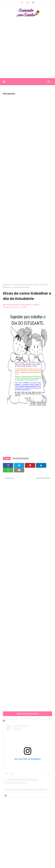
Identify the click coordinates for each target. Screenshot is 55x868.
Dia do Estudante (25, 285)
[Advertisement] (27, 47)
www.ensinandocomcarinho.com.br (22, 305)
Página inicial (9, 285)
